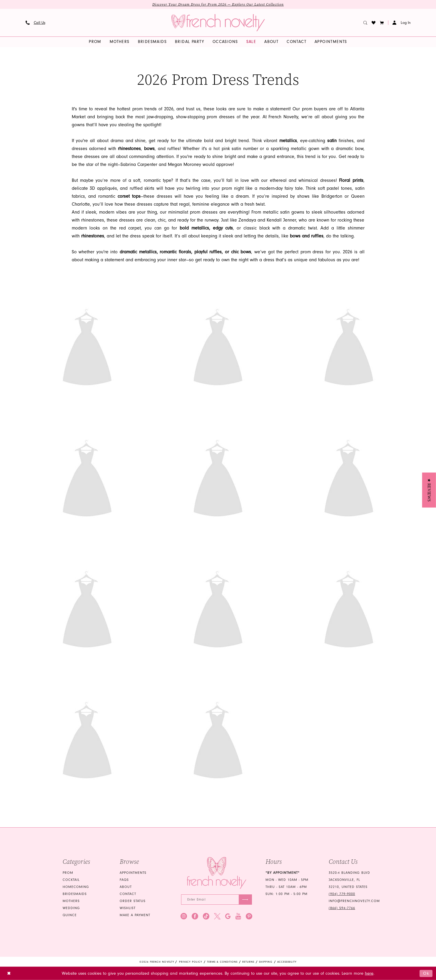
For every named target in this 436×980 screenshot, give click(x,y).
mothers (71, 901)
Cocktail (71, 880)
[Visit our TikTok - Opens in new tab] (206, 916)
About (126, 887)
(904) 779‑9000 (342, 894)
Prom (68, 873)
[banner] (218, 23)
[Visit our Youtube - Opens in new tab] (238, 916)
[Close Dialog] (9, 973)
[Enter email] (217, 900)
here (369, 973)
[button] (382, 23)
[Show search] (365, 23)
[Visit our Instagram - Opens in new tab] (184, 916)
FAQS (124, 880)
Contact (128, 894)
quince (70, 915)
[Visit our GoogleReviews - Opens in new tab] (228, 916)
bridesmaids (75, 894)
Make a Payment (135, 915)
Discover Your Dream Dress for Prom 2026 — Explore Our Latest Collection (218, 4)
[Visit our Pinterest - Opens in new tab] (249, 916)
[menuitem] (35, 23)
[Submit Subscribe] (245, 900)
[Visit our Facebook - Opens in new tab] (195, 916)
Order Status (133, 901)
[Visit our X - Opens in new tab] (217, 916)
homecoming (76, 887)
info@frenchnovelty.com (354, 901)
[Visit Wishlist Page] (373, 23)
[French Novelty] (217, 873)
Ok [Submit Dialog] (426, 973)
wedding (71, 908)
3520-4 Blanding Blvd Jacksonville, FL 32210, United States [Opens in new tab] (349, 880)
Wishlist (128, 908)
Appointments (133, 873)
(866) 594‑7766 (342, 908)
